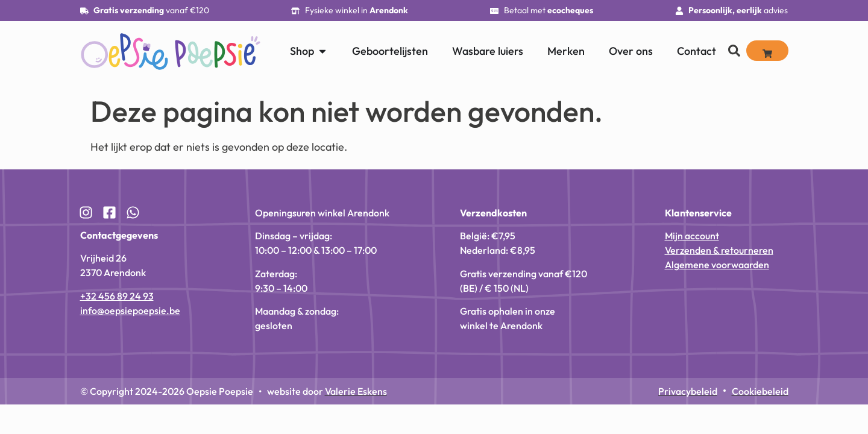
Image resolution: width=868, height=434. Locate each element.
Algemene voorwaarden (717, 265)
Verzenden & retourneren (719, 250)
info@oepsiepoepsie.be (130, 310)
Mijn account (692, 236)
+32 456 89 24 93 (117, 296)
